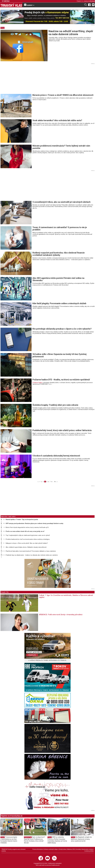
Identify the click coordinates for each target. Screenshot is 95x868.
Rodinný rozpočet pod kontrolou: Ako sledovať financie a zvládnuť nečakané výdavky (59, 254)
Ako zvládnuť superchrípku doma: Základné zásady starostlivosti (26, 547)
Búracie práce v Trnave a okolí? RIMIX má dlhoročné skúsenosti (63, 95)
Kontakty (78, 849)
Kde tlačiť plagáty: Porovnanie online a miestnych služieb (59, 303)
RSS (74, 849)
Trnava (3, 837)
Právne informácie (37, 849)
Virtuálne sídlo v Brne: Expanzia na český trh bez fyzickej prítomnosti (59, 355)
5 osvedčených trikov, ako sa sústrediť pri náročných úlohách (61, 202)
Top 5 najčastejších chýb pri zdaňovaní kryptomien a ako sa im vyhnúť (28, 535)
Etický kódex (63, 849)
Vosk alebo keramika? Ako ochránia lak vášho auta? (57, 120)
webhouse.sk (56, 865)
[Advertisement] (17, 79)
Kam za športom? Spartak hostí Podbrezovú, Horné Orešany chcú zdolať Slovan (34, 840)
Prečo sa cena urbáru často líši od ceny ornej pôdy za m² (25, 531)
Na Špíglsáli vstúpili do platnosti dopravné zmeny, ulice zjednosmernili (81, 839)
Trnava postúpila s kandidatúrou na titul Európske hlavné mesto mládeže (9, 840)
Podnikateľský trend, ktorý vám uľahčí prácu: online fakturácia (62, 430)
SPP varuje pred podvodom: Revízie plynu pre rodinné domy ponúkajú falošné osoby (35, 523)
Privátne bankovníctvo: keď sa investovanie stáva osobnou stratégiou (28, 539)
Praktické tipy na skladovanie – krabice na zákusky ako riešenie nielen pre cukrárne (32, 555)
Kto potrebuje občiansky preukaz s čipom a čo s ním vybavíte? (62, 329)
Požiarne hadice (37, 383)
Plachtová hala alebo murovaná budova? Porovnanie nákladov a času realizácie (31, 551)
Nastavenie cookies (87, 849)
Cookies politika (89, 851)
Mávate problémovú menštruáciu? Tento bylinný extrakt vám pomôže (61, 147)
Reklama (69, 849)
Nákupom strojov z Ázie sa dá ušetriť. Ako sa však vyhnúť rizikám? (27, 543)
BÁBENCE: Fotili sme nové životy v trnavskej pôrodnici (61, 615)
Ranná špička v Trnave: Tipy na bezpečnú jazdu (22, 519)
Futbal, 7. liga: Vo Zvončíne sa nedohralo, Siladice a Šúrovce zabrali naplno (66, 596)
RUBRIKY (29, 5)
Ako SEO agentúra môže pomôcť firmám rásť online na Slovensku (58, 279)
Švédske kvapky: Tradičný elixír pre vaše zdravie (55, 405)
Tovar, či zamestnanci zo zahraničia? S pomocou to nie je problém (60, 228)
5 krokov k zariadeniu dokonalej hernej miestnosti (56, 456)
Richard (93, 1)
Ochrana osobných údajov (51, 849)
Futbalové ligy (28, 837)
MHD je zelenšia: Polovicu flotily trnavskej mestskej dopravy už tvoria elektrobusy (57, 840)
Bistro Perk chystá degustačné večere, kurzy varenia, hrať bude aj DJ (27, 527)
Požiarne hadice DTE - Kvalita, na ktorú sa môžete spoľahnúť (61, 380)
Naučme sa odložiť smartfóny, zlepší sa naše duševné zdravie (71, 33)
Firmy (2, 28)
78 (55, 482)
